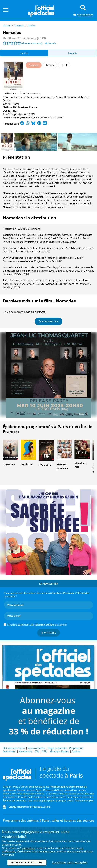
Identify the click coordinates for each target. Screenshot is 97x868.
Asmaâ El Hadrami (66, 97)
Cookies (76, 751)
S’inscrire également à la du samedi (37, 625)
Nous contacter (36, 748)
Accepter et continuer (27, 862)
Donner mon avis (49, 321)
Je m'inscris (49, 633)
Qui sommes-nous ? (14, 748)
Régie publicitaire (57, 748)
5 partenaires (28, 848)
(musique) (80, 248)
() (49, 235)
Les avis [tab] (73, 53)
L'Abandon (9, 464)
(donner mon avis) (32, 43)
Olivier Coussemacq (29, 94)
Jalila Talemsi (48, 97)
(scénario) (48, 248)
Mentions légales (59, 751)
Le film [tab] (24, 53)
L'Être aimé (45, 465)
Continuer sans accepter (70, 862)
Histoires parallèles (62, 466)
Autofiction (27, 464)
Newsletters (25, 751)
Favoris (50, 43)
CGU (44, 751)
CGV (37, 751)
